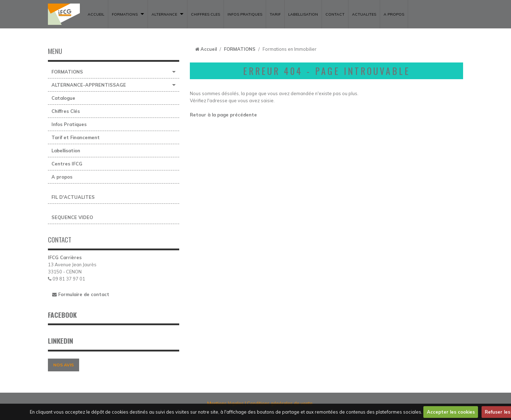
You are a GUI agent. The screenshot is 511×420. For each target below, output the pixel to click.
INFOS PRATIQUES (245, 14)
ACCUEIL (96, 14)
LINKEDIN (61, 341)
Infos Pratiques (69, 124)
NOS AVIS (64, 365)
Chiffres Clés (66, 111)
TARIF (275, 14)
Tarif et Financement (76, 137)
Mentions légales (226, 403)
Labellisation (66, 151)
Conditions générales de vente (280, 403)
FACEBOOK (62, 315)
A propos (394, 14)
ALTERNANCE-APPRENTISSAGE (89, 85)
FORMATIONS (125, 14)
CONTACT (335, 14)
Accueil (209, 49)
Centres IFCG (67, 164)
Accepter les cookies (451, 412)
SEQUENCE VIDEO (72, 217)
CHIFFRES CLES (205, 14)
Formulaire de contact (81, 294)
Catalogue (63, 98)
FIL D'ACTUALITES (73, 197)
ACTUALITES (364, 14)
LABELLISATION (303, 14)
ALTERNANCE (164, 14)
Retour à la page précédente (223, 115)
